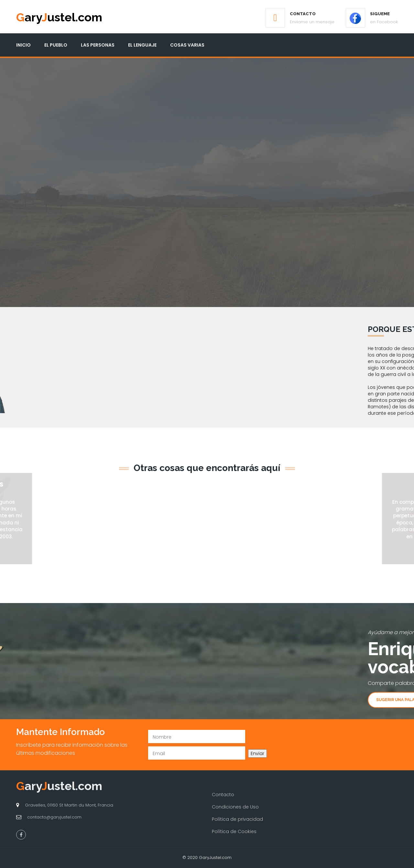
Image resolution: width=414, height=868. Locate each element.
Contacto (223, 795)
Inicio (23, 45)
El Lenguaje (142, 45)
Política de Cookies (234, 831)
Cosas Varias (187, 45)
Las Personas (98, 45)
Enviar (257, 753)
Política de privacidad (237, 819)
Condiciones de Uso (235, 807)
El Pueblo (56, 45)
